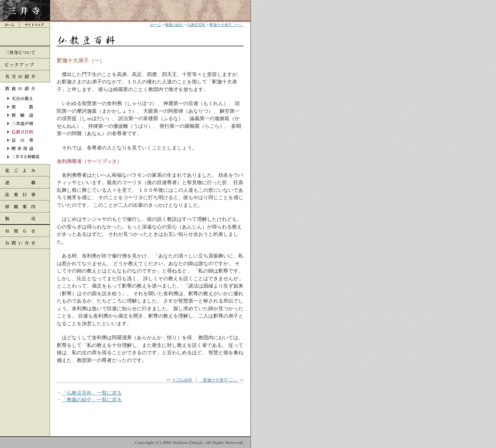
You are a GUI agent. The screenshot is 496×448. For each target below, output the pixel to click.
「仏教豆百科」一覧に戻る (92, 393)
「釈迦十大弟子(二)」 (219, 380)
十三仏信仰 (182, 380)
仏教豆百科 (196, 25)
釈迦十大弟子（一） (227, 25)
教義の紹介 (174, 25)
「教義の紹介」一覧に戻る (92, 399)
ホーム (155, 25)
